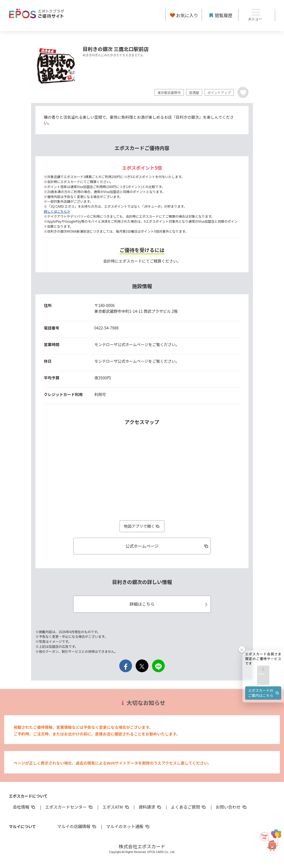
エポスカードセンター (69, 807)
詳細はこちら (169, 604)
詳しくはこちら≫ (57, 211)
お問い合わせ (232, 807)
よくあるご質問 (189, 807)
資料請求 (150, 807)
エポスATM (116, 807)
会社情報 (24, 807)
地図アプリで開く (142, 526)
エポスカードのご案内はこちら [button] (264, 685)
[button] (263, 668)
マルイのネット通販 (128, 826)
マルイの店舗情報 (77, 826)
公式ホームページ (167, 546)
